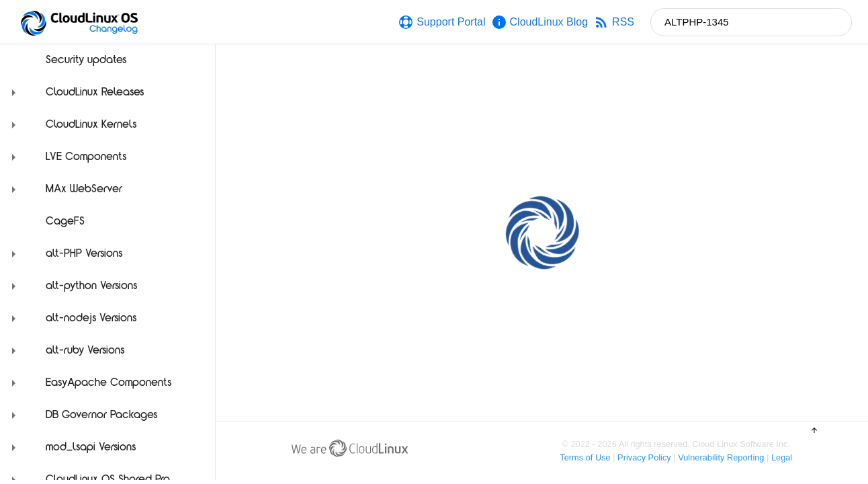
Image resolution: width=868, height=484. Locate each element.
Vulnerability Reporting (721, 457)
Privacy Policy (644, 457)
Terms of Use (585, 457)
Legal (782, 457)
